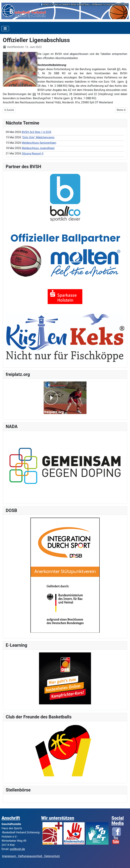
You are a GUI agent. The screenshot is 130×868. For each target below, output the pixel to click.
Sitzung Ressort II (32, 153)
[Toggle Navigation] (5, 29)
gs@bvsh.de (17, 849)
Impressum (10, 856)
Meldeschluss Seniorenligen (39, 143)
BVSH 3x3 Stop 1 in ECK (36, 132)
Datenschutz (52, 856)
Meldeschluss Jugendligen (38, 148)
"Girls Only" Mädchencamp (38, 137)
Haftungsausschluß (30, 856)
